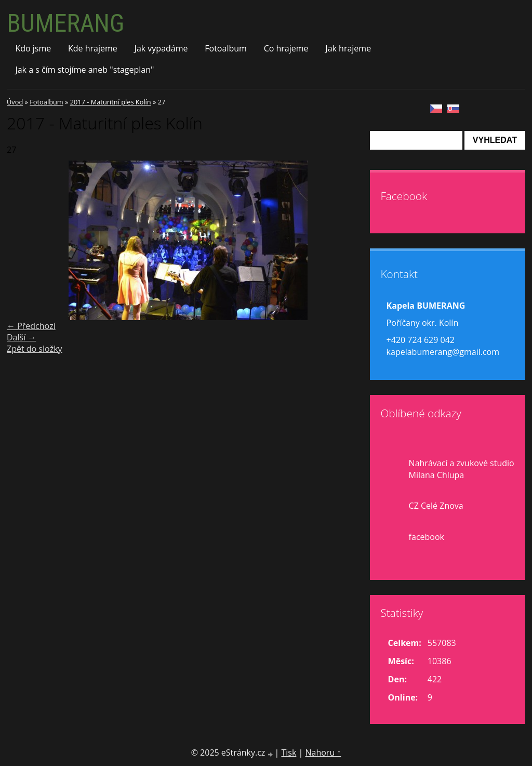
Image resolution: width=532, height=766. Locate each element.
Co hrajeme (286, 48)
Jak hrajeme (348, 48)
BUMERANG (65, 23)
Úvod (15, 102)
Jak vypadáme (161, 48)
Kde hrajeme (93, 48)
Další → (21, 337)
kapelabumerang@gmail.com (443, 352)
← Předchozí (31, 326)
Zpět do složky (35, 349)
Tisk (289, 752)
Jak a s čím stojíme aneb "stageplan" (84, 70)
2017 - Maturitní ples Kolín (111, 102)
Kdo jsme (33, 48)
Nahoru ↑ (323, 752)
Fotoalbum (226, 48)
